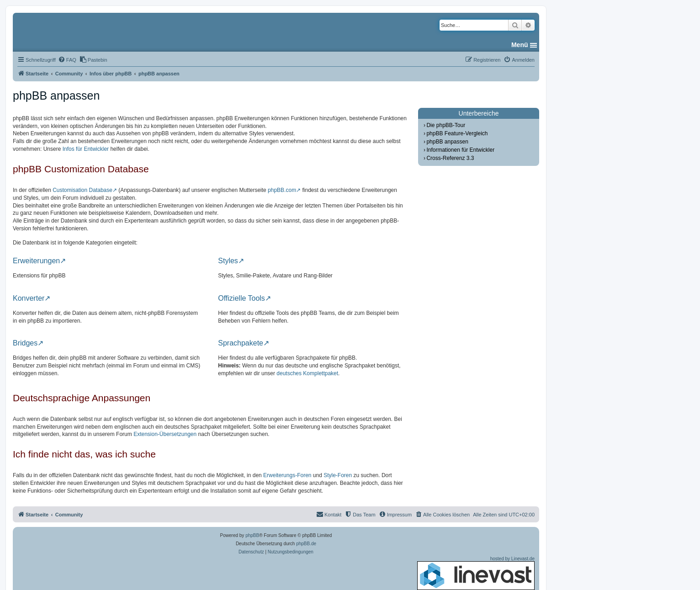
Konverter (29, 298)
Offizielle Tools (241, 298)
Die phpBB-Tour (446, 125)
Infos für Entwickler (86, 149)
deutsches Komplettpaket (307, 373)
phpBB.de (306, 544)
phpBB (252, 535)
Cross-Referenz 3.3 (450, 158)
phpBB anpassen (447, 142)
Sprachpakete (241, 343)
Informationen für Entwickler (460, 150)
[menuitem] (67, 60)
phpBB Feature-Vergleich (457, 133)
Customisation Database (82, 190)
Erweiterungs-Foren (287, 475)
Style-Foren (338, 475)
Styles (228, 261)
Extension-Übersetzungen (165, 434)
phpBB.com (282, 190)
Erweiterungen (36, 261)
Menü (520, 45)
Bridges (25, 343)
